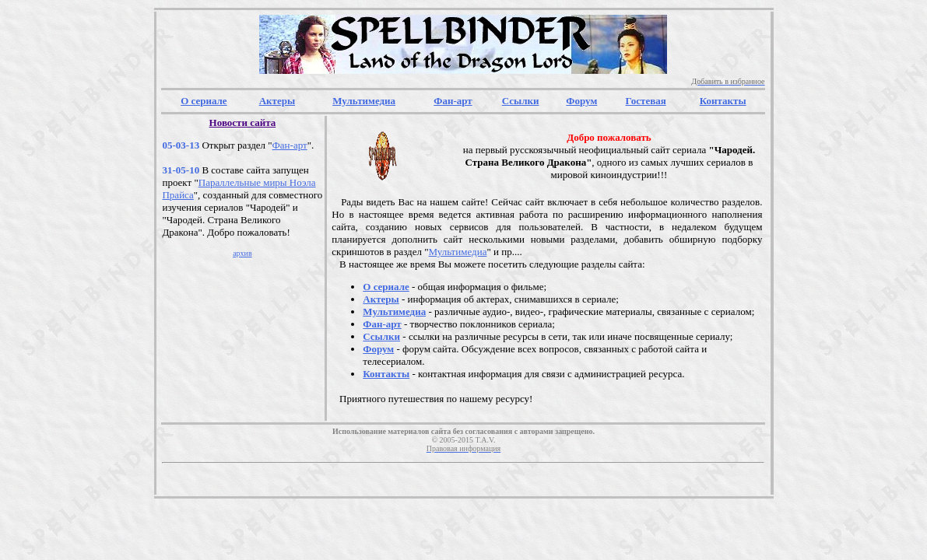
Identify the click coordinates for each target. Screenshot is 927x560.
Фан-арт (290, 145)
